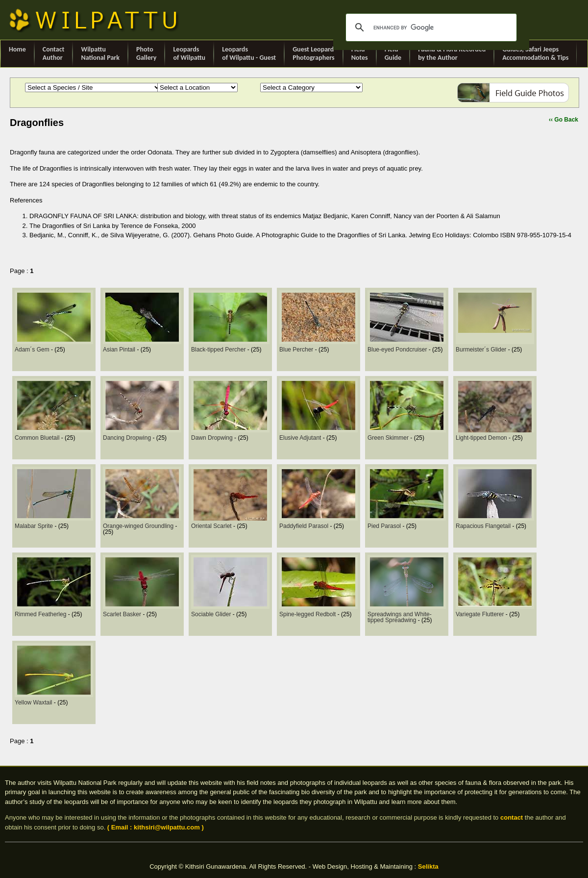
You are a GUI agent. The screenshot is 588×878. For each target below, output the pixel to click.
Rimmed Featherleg (41, 614)
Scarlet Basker (123, 614)
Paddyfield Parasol (305, 526)
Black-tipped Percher (219, 350)
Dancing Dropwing (128, 438)
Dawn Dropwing (213, 438)
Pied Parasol (385, 526)
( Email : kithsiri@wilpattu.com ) (156, 827)
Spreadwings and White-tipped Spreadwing (400, 617)
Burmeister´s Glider (482, 350)
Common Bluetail (38, 438)
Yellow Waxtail (34, 702)
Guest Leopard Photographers (313, 53)
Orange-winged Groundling (139, 526)
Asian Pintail (120, 350)
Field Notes (360, 53)
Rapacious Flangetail (484, 526)
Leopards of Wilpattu (189, 53)
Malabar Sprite (35, 526)
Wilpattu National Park (100, 53)
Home (17, 53)
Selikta (428, 866)
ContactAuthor (54, 53)
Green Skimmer (389, 438)
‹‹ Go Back (563, 120)
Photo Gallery (146, 53)
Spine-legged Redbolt (308, 614)
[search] (430, 27)
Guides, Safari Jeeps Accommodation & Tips (535, 53)
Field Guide (393, 53)
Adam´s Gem (33, 350)
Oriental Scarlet (212, 526)
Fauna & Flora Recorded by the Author (452, 53)
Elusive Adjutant (301, 438)
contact (512, 817)
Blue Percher (297, 350)
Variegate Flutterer (481, 614)
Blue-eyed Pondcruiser (398, 350)
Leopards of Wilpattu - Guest (249, 53)
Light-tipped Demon (482, 438)
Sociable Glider (212, 614)
